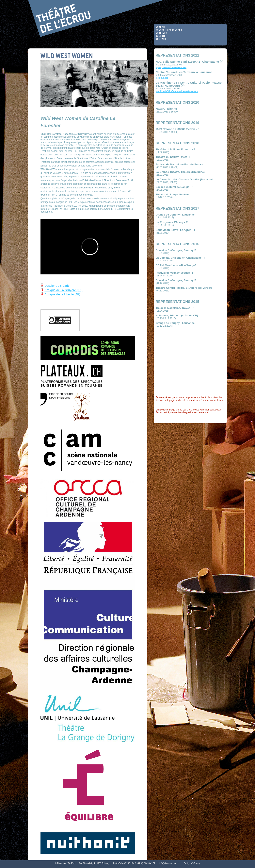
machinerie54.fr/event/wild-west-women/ (177, 91)
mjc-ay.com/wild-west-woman (171, 67)
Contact (161, 39)
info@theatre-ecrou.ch (169, 863)
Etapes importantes (169, 30)
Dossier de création (58, 286)
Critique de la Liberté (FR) (62, 294)
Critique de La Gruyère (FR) (63, 290)
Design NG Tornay (192, 863)
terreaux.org (162, 78)
